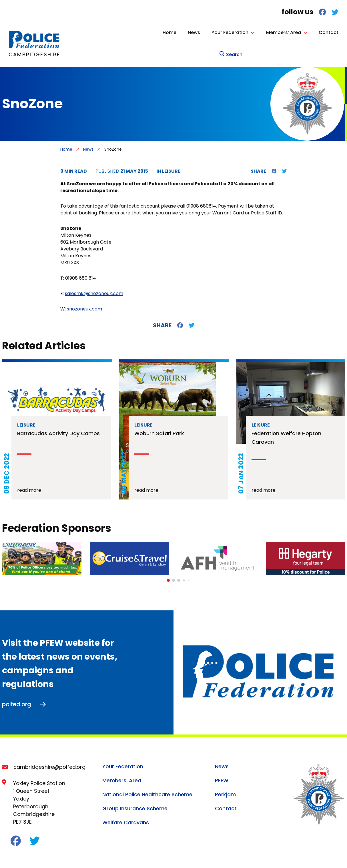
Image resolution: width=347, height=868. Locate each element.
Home (135, 32)
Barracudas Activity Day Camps (58, 411)
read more (29, 468)
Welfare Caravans (126, 800)
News (160, 32)
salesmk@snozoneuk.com (94, 271)
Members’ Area (249, 32)
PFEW (222, 758)
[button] (168, 558)
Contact (294, 32)
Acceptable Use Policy (102, 856)
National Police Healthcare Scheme (147, 772)
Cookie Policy (55, 856)
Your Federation (196, 32)
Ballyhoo (336, 855)
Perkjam (225, 772)
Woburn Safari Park (159, 411)
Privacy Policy (17, 856)
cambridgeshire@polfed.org (49, 745)
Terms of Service (154, 856)
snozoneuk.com (84, 287)
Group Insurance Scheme (135, 786)
